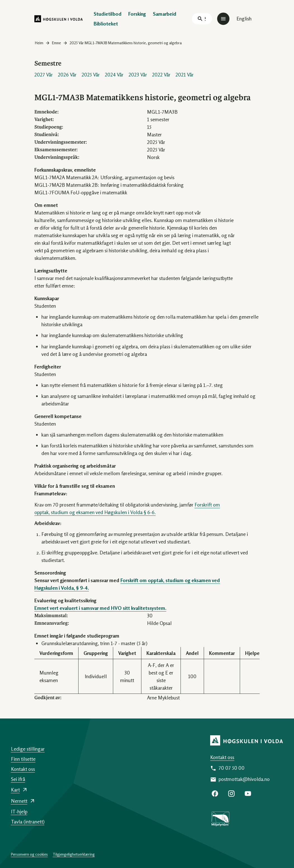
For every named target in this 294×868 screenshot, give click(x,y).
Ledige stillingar (28, 749)
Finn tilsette (23, 759)
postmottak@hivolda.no (244, 779)
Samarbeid (165, 14)
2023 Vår (138, 74)
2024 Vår (114, 74)
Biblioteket (106, 24)
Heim (39, 43)
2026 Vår (67, 74)
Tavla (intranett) (28, 822)
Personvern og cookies (29, 854)
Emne (56, 43)
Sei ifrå (18, 779)
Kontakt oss (222, 757)
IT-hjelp (19, 811)
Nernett (19, 801)
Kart (15, 790)
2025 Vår (91, 74)
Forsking (137, 14)
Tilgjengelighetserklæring (74, 854)
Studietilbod (108, 14)
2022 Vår (161, 74)
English (244, 18)
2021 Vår (185, 74)
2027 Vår (44, 74)
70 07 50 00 (232, 768)
